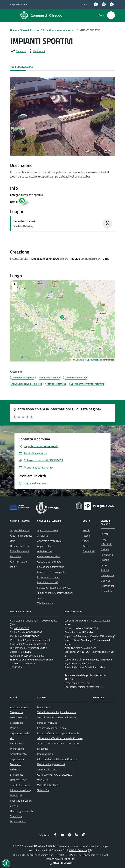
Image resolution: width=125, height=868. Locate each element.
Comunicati (89, 551)
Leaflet (78, 360)
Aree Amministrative (21, 536)
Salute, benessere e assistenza (54, 588)
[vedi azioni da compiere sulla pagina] (36, 51)
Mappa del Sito (18, 821)
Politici (14, 567)
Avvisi (86, 546)
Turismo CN (43, 790)
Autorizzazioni (45, 551)
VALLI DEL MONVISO (49, 785)
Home (13, 30)
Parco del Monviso (47, 723)
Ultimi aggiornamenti (21, 811)
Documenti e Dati (19, 546)
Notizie (86, 530)
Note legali (16, 795)
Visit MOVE (43, 780)
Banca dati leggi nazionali (51, 764)
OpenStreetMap (94, 360)
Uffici (13, 541)
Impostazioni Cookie (21, 801)
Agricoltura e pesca (48, 530)
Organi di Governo (20, 530)
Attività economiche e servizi (59, 30)
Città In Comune (78, 850)
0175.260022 (22, 628)
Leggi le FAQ (17, 743)
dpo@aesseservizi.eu (83, 683)
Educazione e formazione (51, 567)
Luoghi (104, 539)
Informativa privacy (21, 790)
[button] (64, 318)
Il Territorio (106, 544)
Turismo (41, 598)
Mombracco (44, 707)
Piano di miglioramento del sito (20, 733)
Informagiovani (45, 754)
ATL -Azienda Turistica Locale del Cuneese (60, 738)
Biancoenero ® (90, 855)
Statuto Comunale (20, 785)
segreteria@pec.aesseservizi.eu (86, 687)
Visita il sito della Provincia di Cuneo (56, 717)
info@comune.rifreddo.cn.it (32, 644)
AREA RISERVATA (61, 863)
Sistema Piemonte (47, 769)
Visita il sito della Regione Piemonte (57, 712)
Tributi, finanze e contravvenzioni (55, 593)
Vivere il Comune (30, 30)
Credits (14, 806)
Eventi (104, 534)
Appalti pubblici (45, 546)
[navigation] (7, 15)
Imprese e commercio (49, 577)
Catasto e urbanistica (49, 556)
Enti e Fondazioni (19, 551)
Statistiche (16, 816)
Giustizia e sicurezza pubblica (53, 572)
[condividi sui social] (18, 51)
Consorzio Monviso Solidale (52, 728)
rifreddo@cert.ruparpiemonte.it (34, 640)
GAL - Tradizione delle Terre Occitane (57, 759)
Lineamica (43, 749)
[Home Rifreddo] (40, 15)
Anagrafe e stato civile (49, 541)
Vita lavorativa (45, 603)
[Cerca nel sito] (111, 15)
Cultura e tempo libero (49, 562)
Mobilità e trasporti (47, 582)
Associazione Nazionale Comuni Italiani (58, 743)
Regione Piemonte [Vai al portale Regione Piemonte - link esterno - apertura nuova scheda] (19, 4)
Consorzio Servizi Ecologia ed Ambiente (58, 733)
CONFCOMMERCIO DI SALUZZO (55, 775)
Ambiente (43, 536)
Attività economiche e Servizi (107, 575)
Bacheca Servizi (19, 780)
